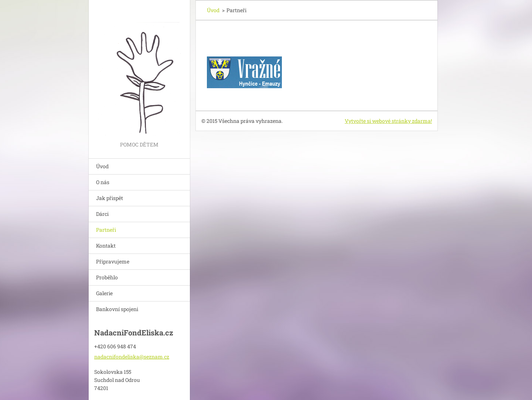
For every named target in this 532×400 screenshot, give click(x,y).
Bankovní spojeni (117, 309)
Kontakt (106, 246)
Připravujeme (113, 261)
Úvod (102, 166)
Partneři (106, 230)
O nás (103, 182)
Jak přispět (110, 198)
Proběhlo (107, 277)
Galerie (104, 293)
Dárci (102, 214)
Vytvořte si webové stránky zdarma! (388, 121)
